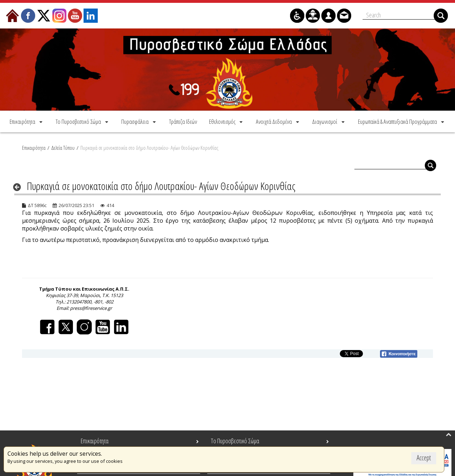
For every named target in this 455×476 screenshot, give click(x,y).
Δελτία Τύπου (63, 148)
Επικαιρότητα (34, 148)
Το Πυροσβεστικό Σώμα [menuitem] (235, 441)
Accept (424, 458)
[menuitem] (27, 121)
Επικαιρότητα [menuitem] (95, 441)
